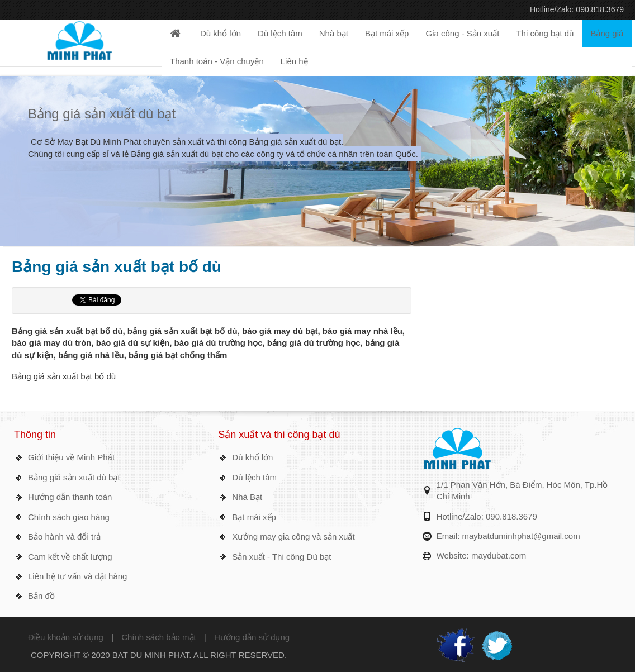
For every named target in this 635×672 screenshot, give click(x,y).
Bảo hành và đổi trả (64, 537)
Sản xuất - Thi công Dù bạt (281, 557)
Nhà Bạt (247, 497)
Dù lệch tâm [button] (280, 33)
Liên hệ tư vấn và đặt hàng (77, 576)
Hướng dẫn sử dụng (252, 637)
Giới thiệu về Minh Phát (71, 457)
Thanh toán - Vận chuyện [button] (217, 61)
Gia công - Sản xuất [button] (462, 33)
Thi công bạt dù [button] (545, 33)
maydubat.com (499, 556)
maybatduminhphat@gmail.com (521, 536)
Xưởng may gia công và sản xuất (293, 537)
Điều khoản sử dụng (66, 637)
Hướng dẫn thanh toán (70, 497)
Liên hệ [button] (294, 61)
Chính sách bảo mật (159, 637)
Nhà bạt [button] (334, 33)
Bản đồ (41, 596)
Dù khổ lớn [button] (221, 33)
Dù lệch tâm (254, 477)
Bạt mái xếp (254, 517)
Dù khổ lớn (252, 457)
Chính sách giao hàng (69, 517)
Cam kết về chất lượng (70, 557)
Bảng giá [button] (607, 33)
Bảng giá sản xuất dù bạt (102, 114)
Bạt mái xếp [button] (387, 33)
